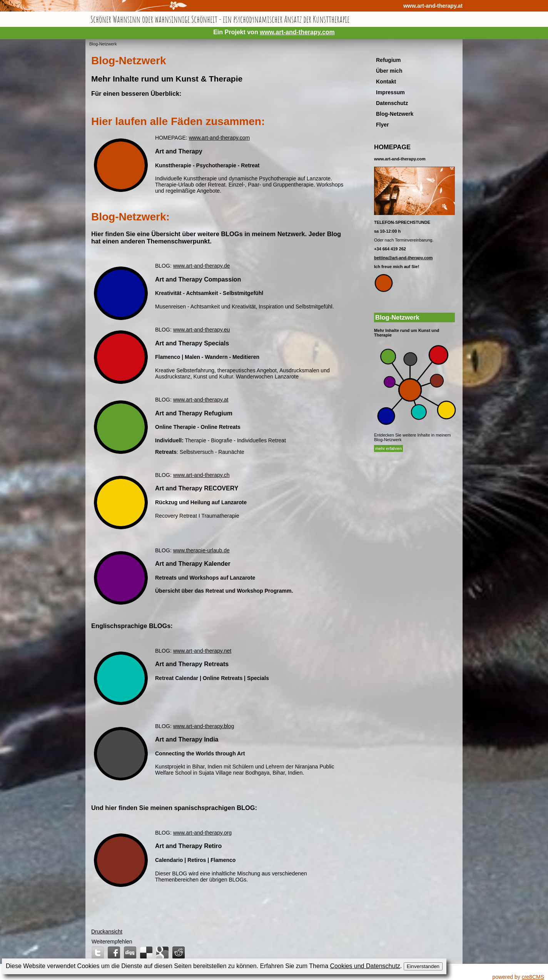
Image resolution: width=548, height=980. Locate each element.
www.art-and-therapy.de (202, 266)
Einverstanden (423, 966)
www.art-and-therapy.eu (202, 330)
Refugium (388, 60)
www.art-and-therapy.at (433, 6)
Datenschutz (392, 103)
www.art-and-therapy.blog (204, 726)
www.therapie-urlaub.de (201, 550)
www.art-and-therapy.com (297, 32)
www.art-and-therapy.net (202, 651)
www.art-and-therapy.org (202, 833)
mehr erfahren (388, 448)
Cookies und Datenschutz (365, 966)
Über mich (389, 71)
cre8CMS (533, 977)
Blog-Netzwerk (103, 44)
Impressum (390, 92)
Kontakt (386, 82)
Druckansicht (107, 932)
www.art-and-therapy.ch (201, 475)
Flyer (382, 125)
